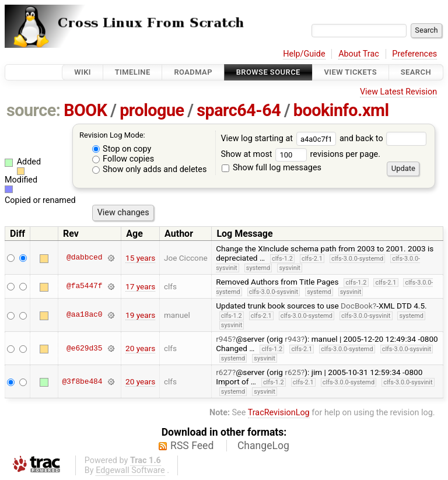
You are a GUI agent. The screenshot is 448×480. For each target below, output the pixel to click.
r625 (293, 372)
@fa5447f (84, 286)
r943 (293, 339)
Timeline (133, 72)
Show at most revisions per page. (300, 154)
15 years (140, 258)
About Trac (359, 54)
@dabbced (84, 258)
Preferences (414, 54)
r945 (224, 339)
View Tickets (351, 72)
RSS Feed (192, 446)
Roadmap (193, 72)
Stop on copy (122, 149)
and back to (383, 139)
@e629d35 (84, 348)
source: (34, 110)
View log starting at (280, 139)
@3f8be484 (82, 381)
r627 (224, 372)
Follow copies (123, 159)
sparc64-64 (239, 110)
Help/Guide (304, 54)
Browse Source (268, 72)
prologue (152, 110)
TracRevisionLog (279, 413)
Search (416, 72)
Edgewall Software (130, 470)
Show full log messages (272, 168)
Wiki (83, 72)
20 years (140, 348)
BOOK (85, 110)
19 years (140, 315)
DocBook (357, 306)
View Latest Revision (398, 92)
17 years (140, 286)
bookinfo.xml (341, 110)
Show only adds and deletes (150, 169)
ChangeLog (263, 446)
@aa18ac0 (84, 315)
